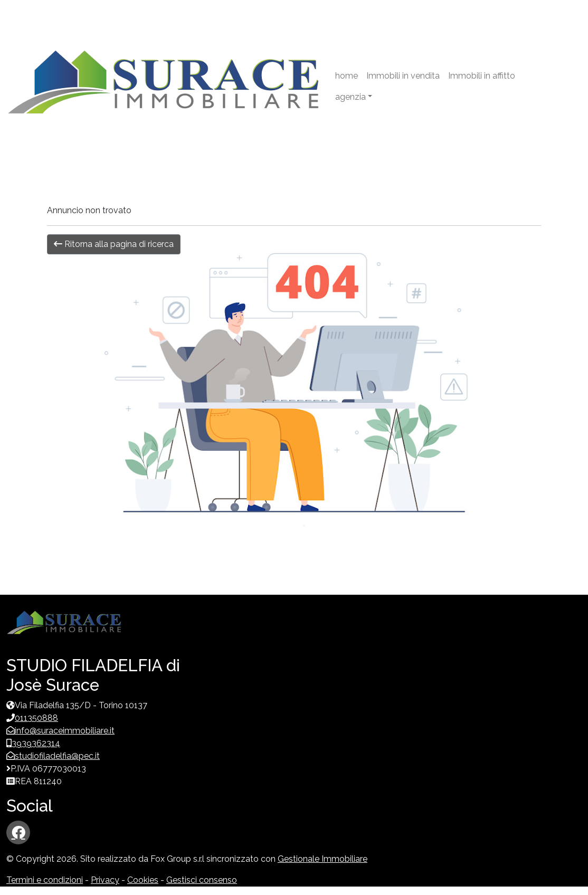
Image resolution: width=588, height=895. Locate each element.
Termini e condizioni (45, 880)
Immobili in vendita (403, 76)
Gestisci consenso (202, 880)
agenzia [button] (350, 97)
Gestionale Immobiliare (323, 859)
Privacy (105, 880)
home (347, 76)
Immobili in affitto (482, 76)
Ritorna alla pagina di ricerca (114, 244)
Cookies (143, 880)
